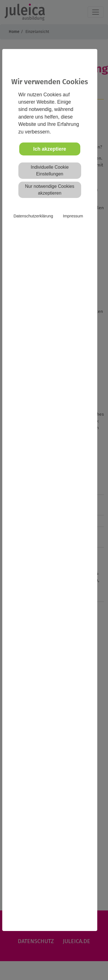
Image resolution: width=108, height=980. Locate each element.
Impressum (73, 216)
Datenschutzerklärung (33, 216)
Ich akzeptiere (50, 149)
